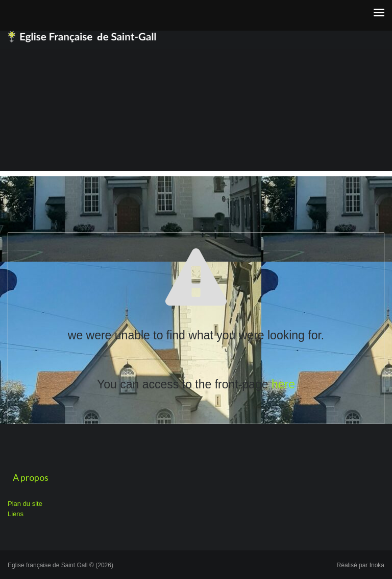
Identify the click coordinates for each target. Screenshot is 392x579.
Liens (16, 514)
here (283, 384)
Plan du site (25, 504)
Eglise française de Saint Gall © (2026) (60, 565)
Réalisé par (361, 565)
